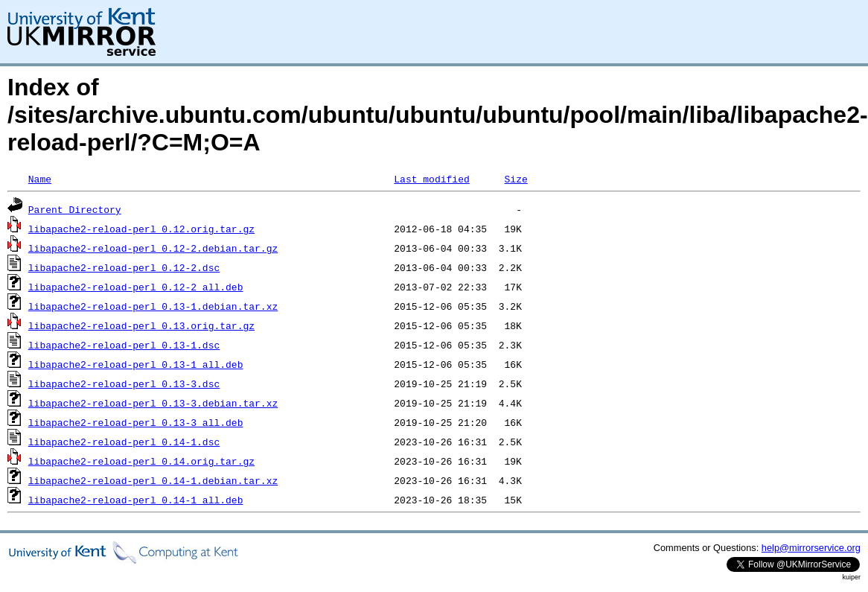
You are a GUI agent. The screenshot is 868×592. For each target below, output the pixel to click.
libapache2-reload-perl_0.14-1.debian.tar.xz (153, 480)
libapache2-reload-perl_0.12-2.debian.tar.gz (153, 248)
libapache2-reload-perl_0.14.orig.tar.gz (141, 461)
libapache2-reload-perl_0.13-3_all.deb (136, 422)
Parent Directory (75, 209)
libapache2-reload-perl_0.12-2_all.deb (136, 287)
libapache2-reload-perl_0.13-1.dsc (124, 345)
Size (516, 179)
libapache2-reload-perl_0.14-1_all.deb (136, 500)
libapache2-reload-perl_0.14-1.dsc (124, 442)
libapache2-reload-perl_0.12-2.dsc (124, 267)
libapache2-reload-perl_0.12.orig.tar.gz (141, 229)
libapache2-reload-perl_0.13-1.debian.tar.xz (153, 306)
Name (40, 179)
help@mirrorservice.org (811, 548)
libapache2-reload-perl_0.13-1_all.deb (136, 364)
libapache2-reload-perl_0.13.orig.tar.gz (141, 325)
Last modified (431, 179)
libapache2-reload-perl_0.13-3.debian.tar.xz (153, 403)
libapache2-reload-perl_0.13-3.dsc (124, 383)
